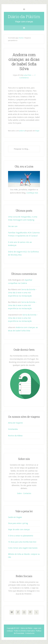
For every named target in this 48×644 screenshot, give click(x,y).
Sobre (19, 493)
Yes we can (13, 226)
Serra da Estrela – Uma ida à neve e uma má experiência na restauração (22, 293)
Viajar (37, 131)
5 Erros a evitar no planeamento (21, 536)
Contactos (27, 493)
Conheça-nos (32, 193)
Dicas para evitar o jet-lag (18, 523)
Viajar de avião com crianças (19, 529)
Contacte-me (30, 633)
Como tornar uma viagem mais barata (23, 548)
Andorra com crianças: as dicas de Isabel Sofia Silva (24, 62)
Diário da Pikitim (24, 16)
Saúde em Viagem (15, 517)
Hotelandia (13, 429)
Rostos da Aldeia (15, 436)
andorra (22, 131)
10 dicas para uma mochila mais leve (22, 542)
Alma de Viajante (15, 423)
